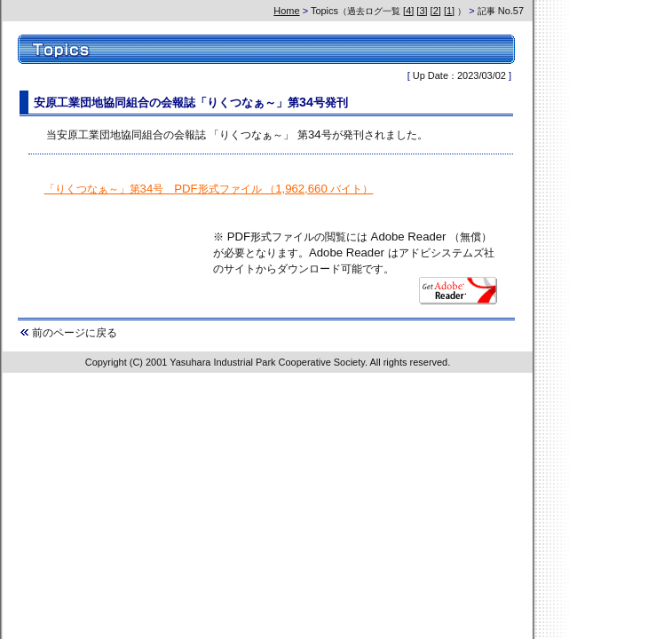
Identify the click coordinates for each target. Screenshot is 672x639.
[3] (422, 11)
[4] (408, 11)
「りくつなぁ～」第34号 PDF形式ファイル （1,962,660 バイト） (209, 189)
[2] (436, 11)
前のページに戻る (75, 332)
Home (286, 11)
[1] (449, 11)
